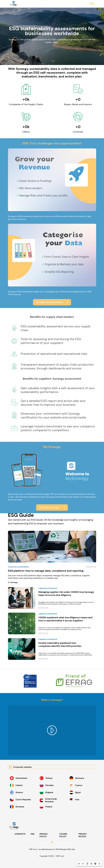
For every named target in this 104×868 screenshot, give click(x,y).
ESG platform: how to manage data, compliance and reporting (46, 571)
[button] (79, 864)
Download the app (49, 507)
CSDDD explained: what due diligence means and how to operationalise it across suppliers (65, 619)
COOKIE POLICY (63, 835)
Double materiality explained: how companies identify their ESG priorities (60, 645)
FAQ (32, 834)
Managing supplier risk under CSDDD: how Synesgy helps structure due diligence (66, 594)
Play (52, 730)
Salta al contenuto (53, 61)
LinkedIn (52, 843)
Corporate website (22, 767)
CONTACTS (20, 834)
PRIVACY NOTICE (83, 835)
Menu (92, 4)
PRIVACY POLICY (44, 835)
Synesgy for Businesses (49, 302)
